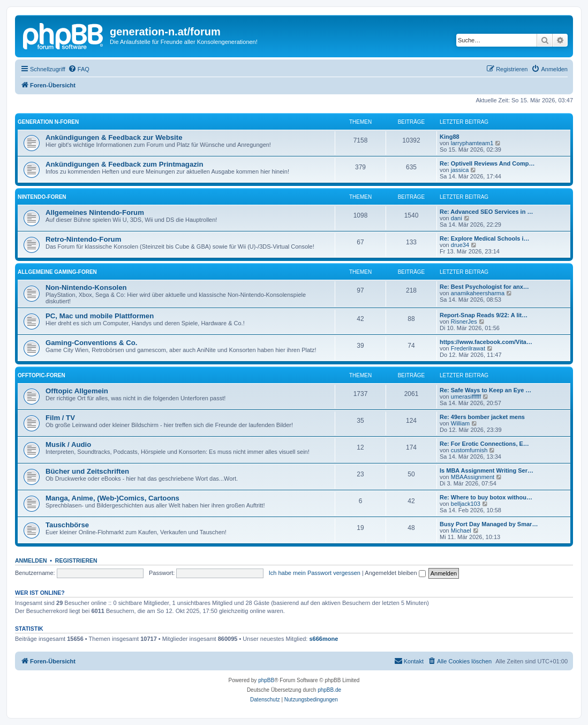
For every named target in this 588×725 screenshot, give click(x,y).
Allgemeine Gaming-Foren (57, 272)
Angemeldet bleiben (395, 573)
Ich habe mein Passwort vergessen (315, 573)
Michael (461, 530)
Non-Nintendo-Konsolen (86, 287)
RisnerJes (464, 322)
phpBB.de (329, 690)
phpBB (266, 680)
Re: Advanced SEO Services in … (486, 212)
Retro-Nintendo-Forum (83, 239)
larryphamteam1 (472, 143)
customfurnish (469, 450)
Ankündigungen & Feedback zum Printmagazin (125, 164)
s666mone (324, 639)
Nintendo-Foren (42, 197)
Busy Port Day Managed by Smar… (489, 524)
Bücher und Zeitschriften (87, 471)
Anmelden (31, 560)
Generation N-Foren (48, 122)
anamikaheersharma (478, 293)
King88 (450, 137)
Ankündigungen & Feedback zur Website (114, 137)
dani (457, 218)
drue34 (460, 245)
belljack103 (466, 504)
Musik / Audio (68, 444)
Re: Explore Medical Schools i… (485, 238)
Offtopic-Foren (42, 375)
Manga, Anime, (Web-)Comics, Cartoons (112, 498)
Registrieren (76, 560)
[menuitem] (79, 69)
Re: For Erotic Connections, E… (484, 444)
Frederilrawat (468, 348)
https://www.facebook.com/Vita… (486, 342)
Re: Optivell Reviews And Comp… (487, 163)
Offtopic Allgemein (77, 391)
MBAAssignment (473, 477)
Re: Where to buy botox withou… (486, 497)
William (460, 423)
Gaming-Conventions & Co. (91, 343)
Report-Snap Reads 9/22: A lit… (484, 315)
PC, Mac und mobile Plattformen (100, 316)
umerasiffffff (466, 397)
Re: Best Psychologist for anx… (484, 287)
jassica (460, 170)
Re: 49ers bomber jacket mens (482, 417)
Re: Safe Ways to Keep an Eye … (485, 390)
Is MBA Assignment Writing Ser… (487, 470)
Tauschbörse (67, 525)
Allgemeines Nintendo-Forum (95, 212)
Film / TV (60, 418)
